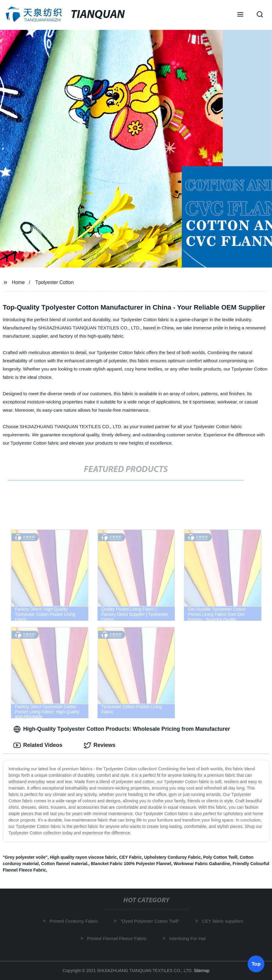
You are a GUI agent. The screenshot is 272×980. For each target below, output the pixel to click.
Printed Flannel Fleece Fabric (119, 938)
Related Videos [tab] (38, 745)
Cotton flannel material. (65, 864)
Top (256, 964)
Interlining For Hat (189, 938)
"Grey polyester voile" (25, 857)
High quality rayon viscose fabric (83, 857)
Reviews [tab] (100, 745)
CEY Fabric (130, 857)
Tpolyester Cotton (55, 282)
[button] (240, 15)
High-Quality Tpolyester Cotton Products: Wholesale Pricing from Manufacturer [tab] (122, 729)
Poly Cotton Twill (220, 857)
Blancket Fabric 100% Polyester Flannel (131, 864)
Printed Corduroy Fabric (75, 921)
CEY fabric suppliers (224, 921)
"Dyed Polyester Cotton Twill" (152, 921)
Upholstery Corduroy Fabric (172, 857)
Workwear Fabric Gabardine (202, 864)
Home (18, 282)
